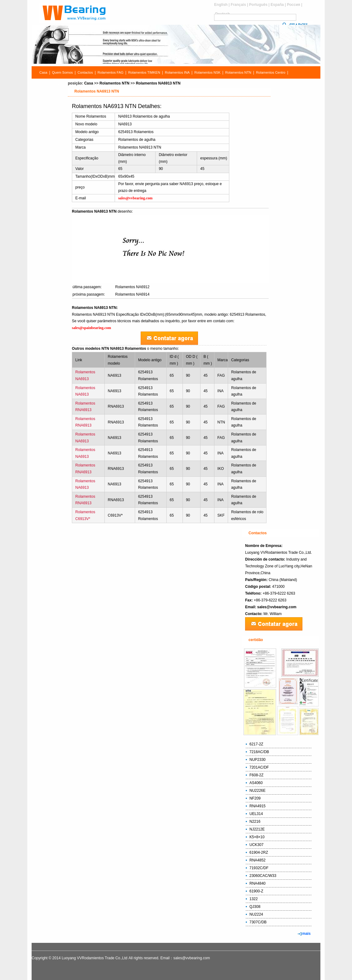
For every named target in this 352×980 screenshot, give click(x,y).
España (277, 5)
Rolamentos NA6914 (132, 294)
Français (238, 5)
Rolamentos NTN (238, 72)
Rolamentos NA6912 (132, 287)
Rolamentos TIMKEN (144, 72)
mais (306, 934)
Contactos (85, 72)
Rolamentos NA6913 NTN (158, 83)
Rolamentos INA (177, 72)
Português (258, 5)
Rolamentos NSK (207, 72)
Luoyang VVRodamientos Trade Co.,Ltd (95, 958)
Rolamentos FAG (111, 72)
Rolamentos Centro (271, 72)
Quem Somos (62, 72)
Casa (43, 72)
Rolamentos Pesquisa (50, 85)
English (221, 5)
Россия (294, 5)
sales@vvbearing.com (277, 607)
